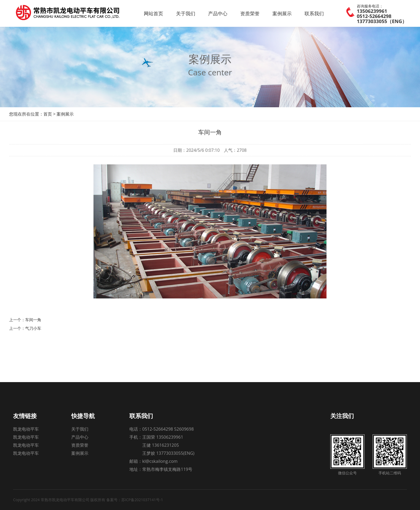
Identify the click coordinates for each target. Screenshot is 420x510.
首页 (48, 114)
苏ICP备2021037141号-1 (142, 500)
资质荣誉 (250, 13)
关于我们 (186, 13)
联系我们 (314, 13)
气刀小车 (33, 328)
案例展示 (282, 13)
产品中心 (218, 13)
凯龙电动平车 (26, 429)
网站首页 (153, 13)
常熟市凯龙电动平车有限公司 (75, 13)
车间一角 (33, 320)
